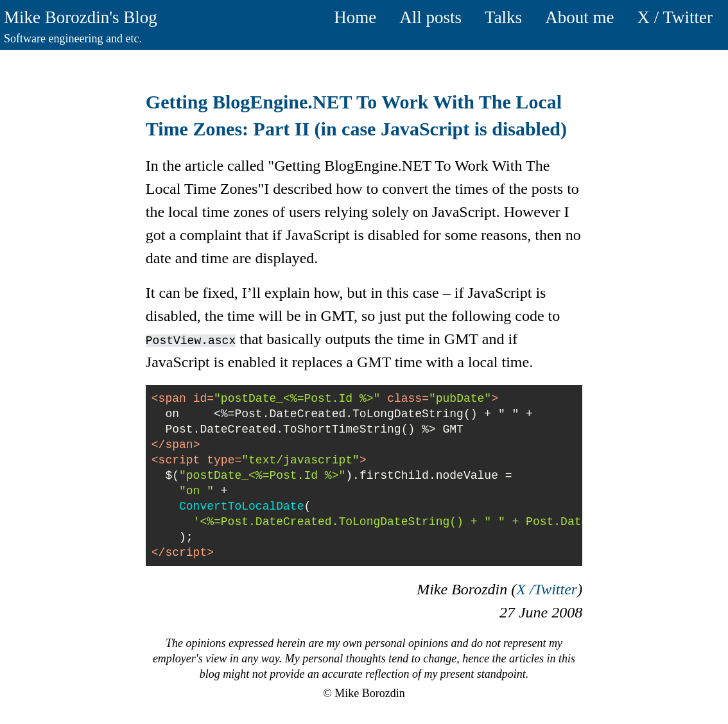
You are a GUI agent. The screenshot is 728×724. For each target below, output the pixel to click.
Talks (503, 17)
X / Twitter (675, 17)
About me (579, 17)
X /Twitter (547, 589)
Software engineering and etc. (73, 39)
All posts (430, 17)
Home (355, 17)
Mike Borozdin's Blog (81, 17)
